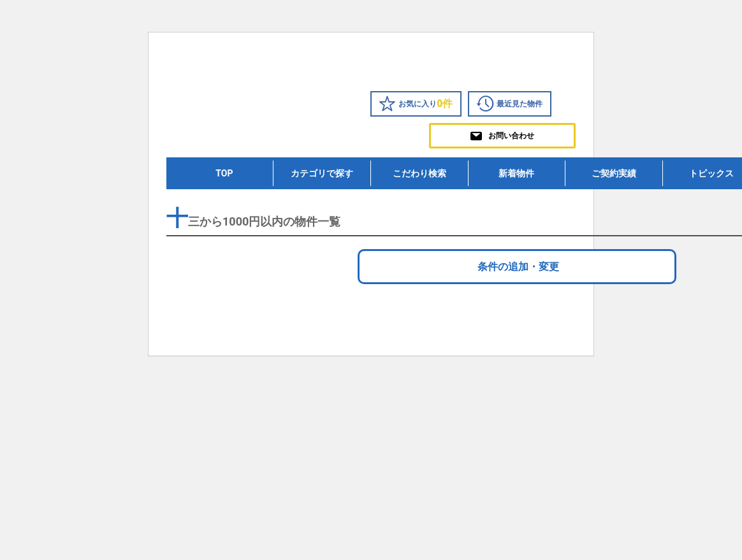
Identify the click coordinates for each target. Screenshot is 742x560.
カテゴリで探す (322, 173)
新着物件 (516, 173)
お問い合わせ (502, 136)
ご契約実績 (614, 173)
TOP (224, 173)
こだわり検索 (419, 173)
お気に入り (416, 104)
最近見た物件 (510, 104)
